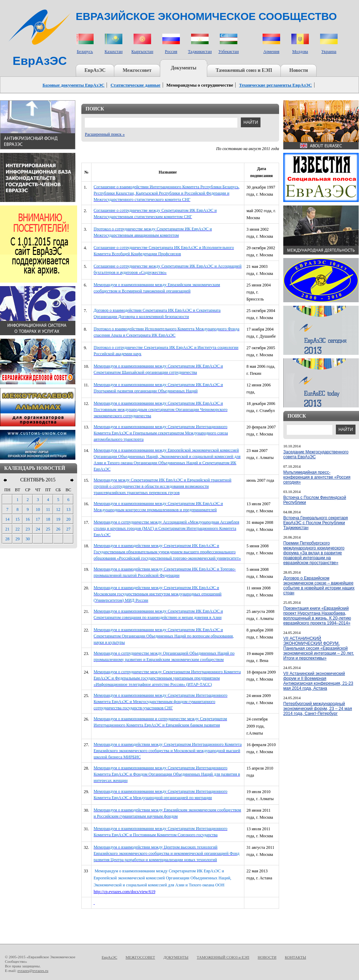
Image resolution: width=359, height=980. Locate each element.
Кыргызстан (142, 52)
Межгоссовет (137, 70)
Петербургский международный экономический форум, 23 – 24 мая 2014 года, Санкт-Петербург (318, 709)
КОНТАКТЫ (295, 957)
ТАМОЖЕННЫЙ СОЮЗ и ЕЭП (223, 957)
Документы (184, 68)
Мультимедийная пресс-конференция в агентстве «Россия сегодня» (317, 477)
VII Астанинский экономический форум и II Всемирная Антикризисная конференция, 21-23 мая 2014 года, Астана (318, 681)
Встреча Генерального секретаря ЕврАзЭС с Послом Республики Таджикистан (316, 523)
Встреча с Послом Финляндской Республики (315, 500)
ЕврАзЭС (95, 70)
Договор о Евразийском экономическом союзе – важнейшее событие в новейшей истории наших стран (319, 586)
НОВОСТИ (267, 957)
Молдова (300, 52)
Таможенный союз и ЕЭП (244, 70)
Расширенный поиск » (105, 134)
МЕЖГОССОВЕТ (140, 957)
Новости (299, 70)
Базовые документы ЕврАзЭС (73, 85)
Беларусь (85, 52)
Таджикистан (200, 52)
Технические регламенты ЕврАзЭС (276, 85)
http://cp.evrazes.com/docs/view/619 (124, 892)
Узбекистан (229, 52)
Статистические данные (135, 85)
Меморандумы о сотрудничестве (200, 85)
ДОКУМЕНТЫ (176, 957)
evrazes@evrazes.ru (33, 971)
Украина (329, 52)
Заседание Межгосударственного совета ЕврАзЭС (316, 454)
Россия (171, 52)
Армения (271, 52)
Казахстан (113, 52)
